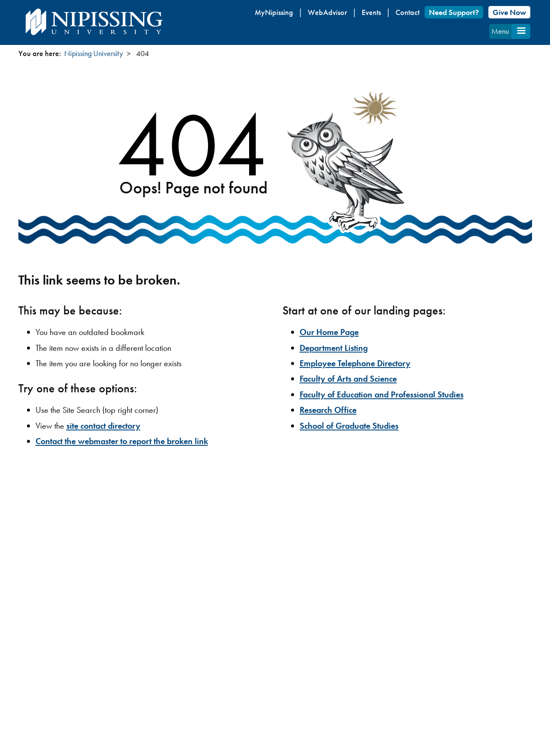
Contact (407, 12)
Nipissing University (94, 53)
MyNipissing (274, 12)
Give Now (509, 12)
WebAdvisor (327, 12)
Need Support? (454, 12)
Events (371, 12)
